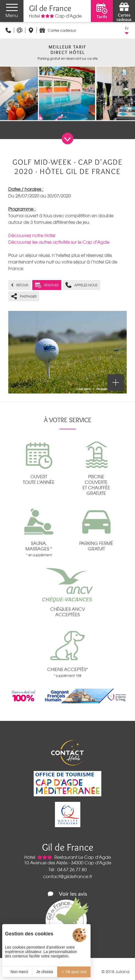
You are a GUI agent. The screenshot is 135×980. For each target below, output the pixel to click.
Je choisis (45, 972)
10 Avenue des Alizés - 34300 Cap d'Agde (68, 863)
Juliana (122, 972)
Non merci (17, 972)
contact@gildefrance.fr (68, 876)
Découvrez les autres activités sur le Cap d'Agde (59, 242)
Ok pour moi (74, 972)
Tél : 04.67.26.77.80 (68, 870)
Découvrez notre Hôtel (32, 235)
